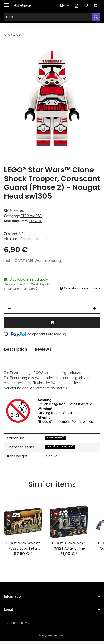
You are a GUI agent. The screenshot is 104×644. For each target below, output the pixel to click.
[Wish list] (86, 5)
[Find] (48, 17)
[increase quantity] (94, 308)
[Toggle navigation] (6, 3)
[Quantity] (52, 308)
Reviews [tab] (43, 349)
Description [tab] (16, 349)
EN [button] (62, 5)
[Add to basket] (8, 48)
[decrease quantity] (10, 308)
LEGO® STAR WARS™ (60, 446)
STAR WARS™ (31, 216)
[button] (77, 5)
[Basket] (95, 5)
